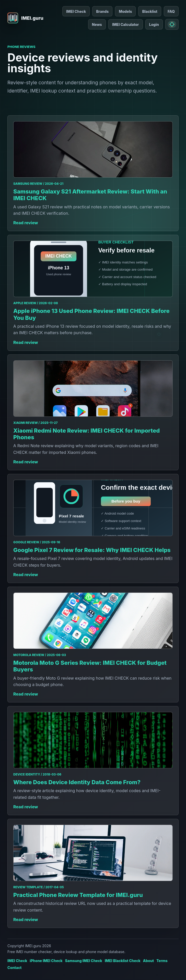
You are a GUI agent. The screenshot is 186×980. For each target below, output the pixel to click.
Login (154, 24)
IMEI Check (76, 11)
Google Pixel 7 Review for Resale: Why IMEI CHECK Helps (92, 550)
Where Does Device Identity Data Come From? (77, 782)
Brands (102, 11)
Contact (14, 968)
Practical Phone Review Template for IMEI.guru (78, 895)
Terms (162, 961)
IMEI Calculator (126, 24)
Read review (26, 223)
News (97, 24)
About (149, 961)
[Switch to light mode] (172, 24)
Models (125, 11)
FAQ (171, 11)
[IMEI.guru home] (25, 18)
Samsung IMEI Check (83, 961)
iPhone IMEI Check (46, 961)
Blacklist (150, 11)
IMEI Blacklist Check (123, 961)
